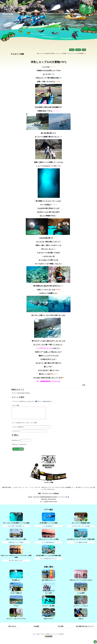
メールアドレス (15, 435)
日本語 (72, 50)
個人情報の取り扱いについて (85, 630)
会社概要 (36, 630)
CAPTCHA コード (16, 444)
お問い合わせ (12, 630)
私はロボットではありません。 (20, 448)
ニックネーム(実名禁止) (17, 431)
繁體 (84, 50)
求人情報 (61, 630)
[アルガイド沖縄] (48, 467)
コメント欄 (15, 407)
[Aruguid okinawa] (8, 12)
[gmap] (68, 501)
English (78, 50)
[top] (95, 642)
